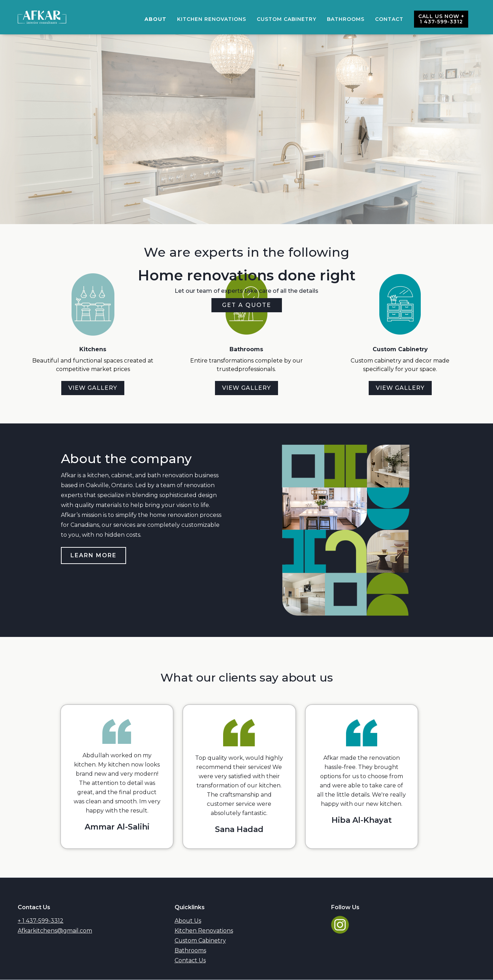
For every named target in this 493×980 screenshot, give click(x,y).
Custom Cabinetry (200, 941)
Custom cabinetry (287, 19)
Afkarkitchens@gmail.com (55, 931)
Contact (389, 19)
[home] (42, 17)
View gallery (93, 388)
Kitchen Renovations (212, 19)
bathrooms (346, 19)
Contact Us (190, 960)
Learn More (93, 555)
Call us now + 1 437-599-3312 (441, 19)
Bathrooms (190, 950)
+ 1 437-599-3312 (41, 921)
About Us (188, 921)
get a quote (247, 305)
